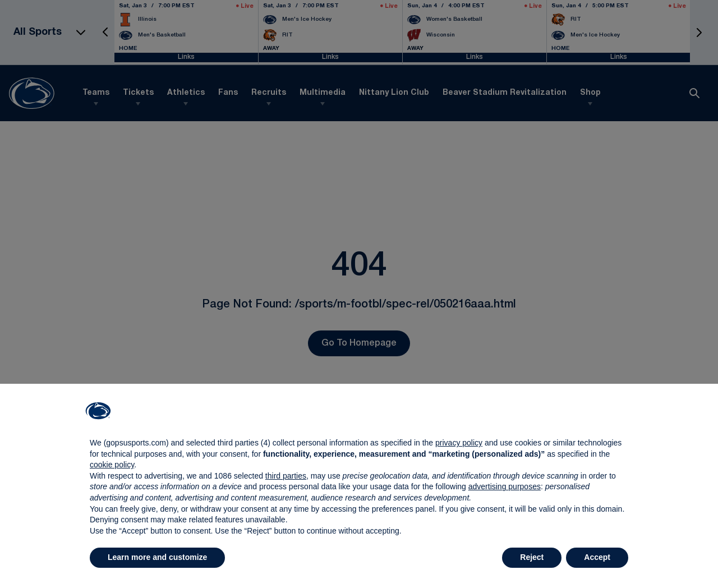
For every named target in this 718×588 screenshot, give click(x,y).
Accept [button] (597, 557)
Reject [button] (532, 557)
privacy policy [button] (459, 443)
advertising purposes (505, 486)
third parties (286, 476)
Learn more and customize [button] (157, 557)
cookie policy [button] (112, 465)
